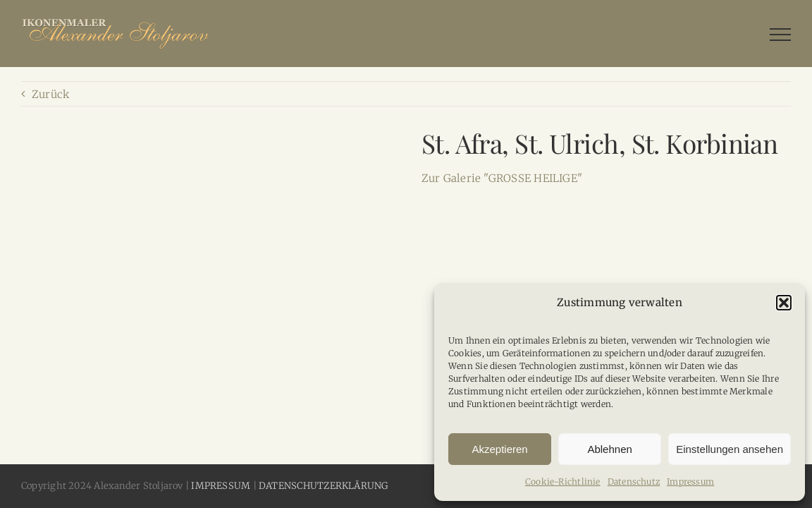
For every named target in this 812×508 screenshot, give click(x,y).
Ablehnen (609, 449)
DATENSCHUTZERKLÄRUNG (324, 486)
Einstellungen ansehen (730, 449)
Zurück (50, 94)
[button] (784, 303)
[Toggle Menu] (780, 35)
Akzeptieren (499, 449)
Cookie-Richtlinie (563, 482)
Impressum (690, 482)
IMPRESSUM (221, 486)
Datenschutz (634, 482)
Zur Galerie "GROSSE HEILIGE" (502, 178)
